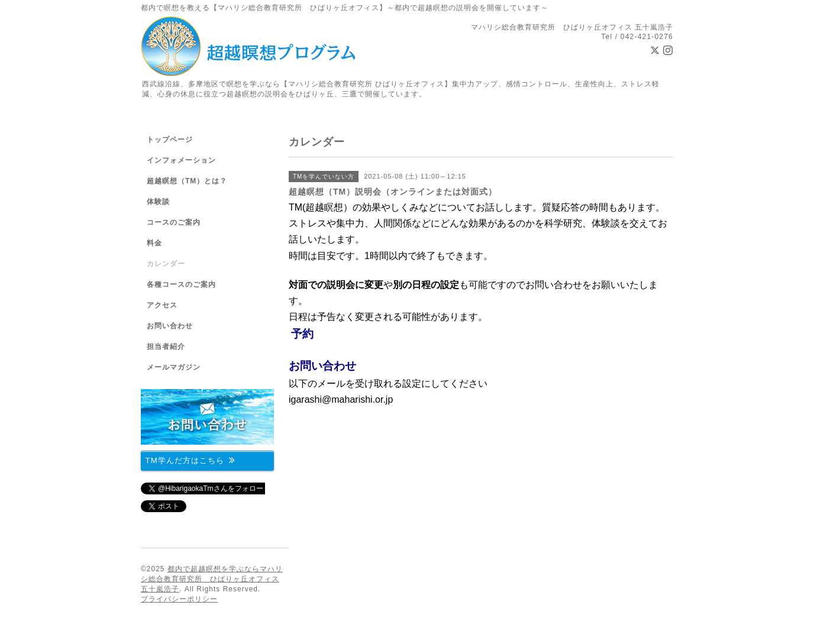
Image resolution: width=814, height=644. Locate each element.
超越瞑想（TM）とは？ (187, 181)
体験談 (158, 202)
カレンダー (166, 264)
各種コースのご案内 (181, 284)
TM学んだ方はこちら (191, 460)
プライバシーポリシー (179, 599)
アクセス (162, 305)
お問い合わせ (322, 366)
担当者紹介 (166, 347)
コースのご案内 (174, 222)
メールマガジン (174, 367)
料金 (154, 243)
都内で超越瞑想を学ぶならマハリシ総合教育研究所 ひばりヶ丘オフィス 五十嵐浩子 (212, 579)
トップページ (170, 140)
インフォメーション (181, 160)
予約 (302, 334)
